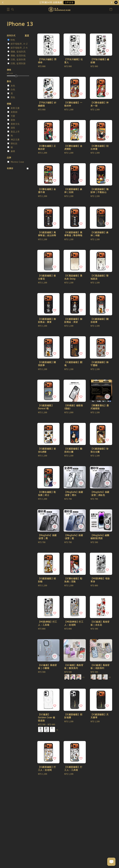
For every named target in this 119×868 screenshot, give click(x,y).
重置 (27, 36)
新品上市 (15, 132)
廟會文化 (15, 124)
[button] (8, 9)
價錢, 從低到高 (18, 52)
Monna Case (17, 162)
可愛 (13, 116)
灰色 (13, 86)
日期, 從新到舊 (18, 60)
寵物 (13, 120)
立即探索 (69, 3)
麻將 (13, 151)
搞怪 (13, 128)
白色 (13, 90)
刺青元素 (15, 108)
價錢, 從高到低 (18, 56)
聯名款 (14, 144)
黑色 (13, 97)
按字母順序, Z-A (19, 48)
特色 (13, 40)
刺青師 (14, 112)
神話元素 (15, 140)
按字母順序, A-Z (19, 44)
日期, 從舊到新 (18, 63)
